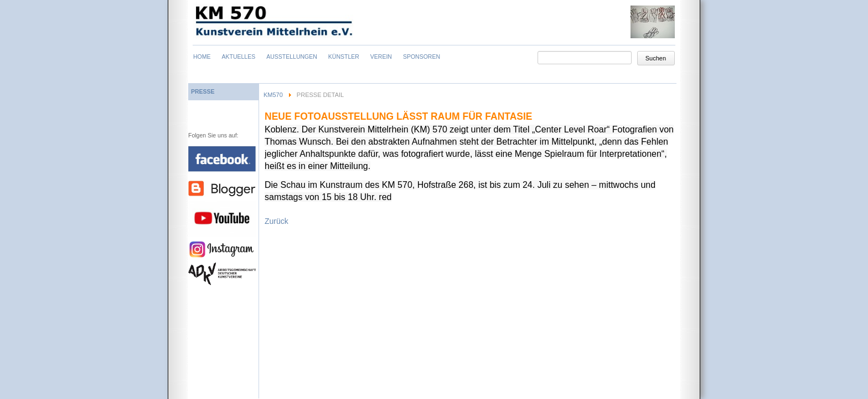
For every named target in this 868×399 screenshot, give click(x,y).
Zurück (277, 221)
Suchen (656, 58)
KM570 (273, 95)
